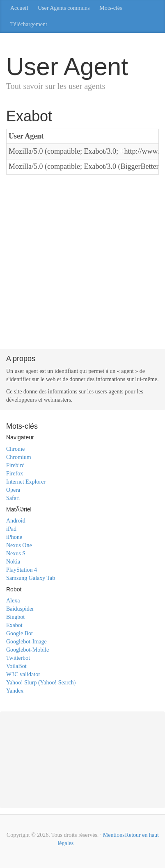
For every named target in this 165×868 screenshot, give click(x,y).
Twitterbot (18, 658)
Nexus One (19, 545)
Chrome (15, 449)
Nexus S (16, 553)
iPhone (14, 537)
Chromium (19, 457)
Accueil (19, 8)
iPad (11, 529)
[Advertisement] (82, 263)
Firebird (15, 465)
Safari (13, 498)
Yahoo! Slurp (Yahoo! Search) (41, 683)
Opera (13, 490)
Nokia (13, 562)
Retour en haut (142, 835)
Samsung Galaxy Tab (31, 578)
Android (16, 521)
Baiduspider (20, 609)
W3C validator (23, 674)
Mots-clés (111, 8)
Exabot (14, 625)
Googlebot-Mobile (27, 650)
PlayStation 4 (22, 570)
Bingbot (15, 617)
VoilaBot (16, 666)
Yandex (15, 691)
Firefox (15, 474)
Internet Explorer (26, 482)
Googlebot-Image (26, 642)
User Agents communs (64, 8)
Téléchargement (29, 24)
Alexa (13, 601)
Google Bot (19, 633)
